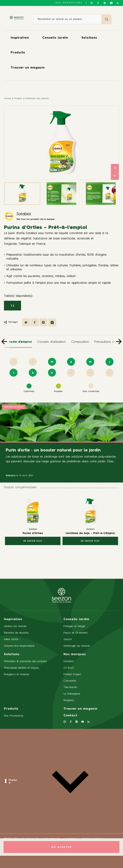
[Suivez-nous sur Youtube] (111, 3)
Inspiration (20, 38)
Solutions (89, 38)
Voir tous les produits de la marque (36, 219)
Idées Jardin (11, 639)
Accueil (8, 98)
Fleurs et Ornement (76, 633)
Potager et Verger (75, 626)
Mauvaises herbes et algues (22, 668)
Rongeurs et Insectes (17, 674)
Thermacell (71, 687)
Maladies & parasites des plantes (25, 661)
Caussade (70, 681)
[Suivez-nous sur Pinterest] (105, 3)
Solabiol (24, 214)
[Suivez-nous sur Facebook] (98, 3)
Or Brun (69, 668)
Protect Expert (72, 674)
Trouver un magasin (28, 68)
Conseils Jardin (55, 38)
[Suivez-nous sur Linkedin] (118, 3)
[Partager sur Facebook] (35, 322)
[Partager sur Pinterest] (43, 322)
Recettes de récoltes (16, 633)
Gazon (68, 639)
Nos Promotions (14, 716)
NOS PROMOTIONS (69, 3)
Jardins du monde (15, 626)
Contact (70, 716)
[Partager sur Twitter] (26, 322)
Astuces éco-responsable (19, 646)
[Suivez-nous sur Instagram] (92, 3)
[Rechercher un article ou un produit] (67, 19)
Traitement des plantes (37, 98)
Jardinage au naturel (14, 407)
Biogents (69, 700)
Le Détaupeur (72, 694)
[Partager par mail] (52, 322)
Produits (18, 53)
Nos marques (75, 654)
